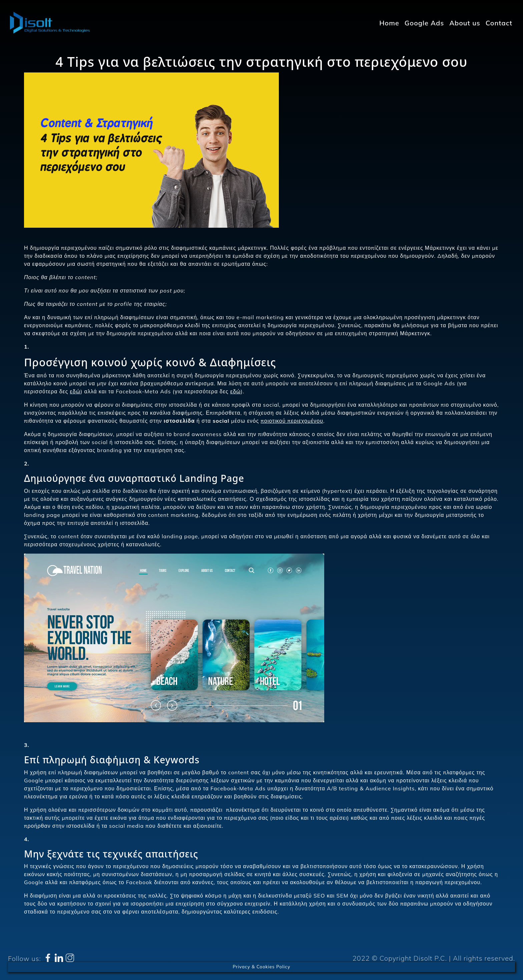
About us (465, 23)
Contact (499, 23)
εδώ (75, 391)
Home (389, 23)
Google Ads (424, 23)
